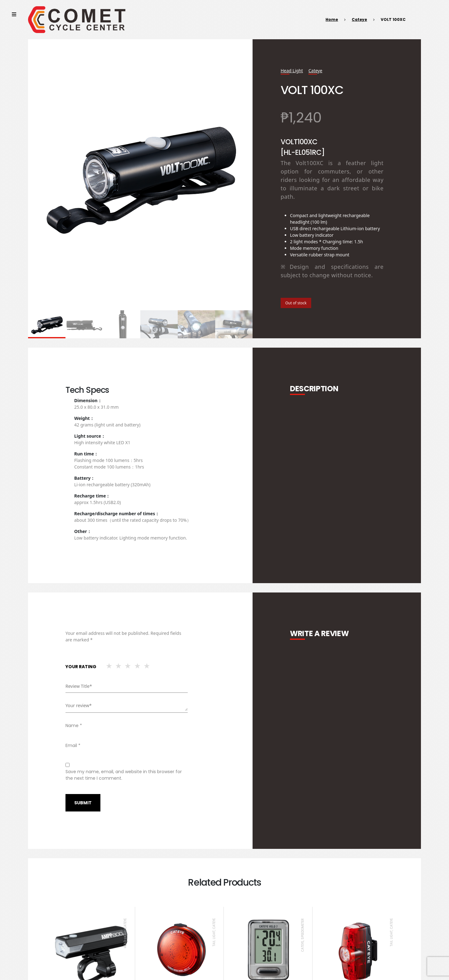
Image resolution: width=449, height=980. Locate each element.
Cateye (359, 19)
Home (332, 19)
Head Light (292, 71)
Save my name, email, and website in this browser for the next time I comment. (124, 775)
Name (74, 725)
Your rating (81, 667)
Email (73, 745)
